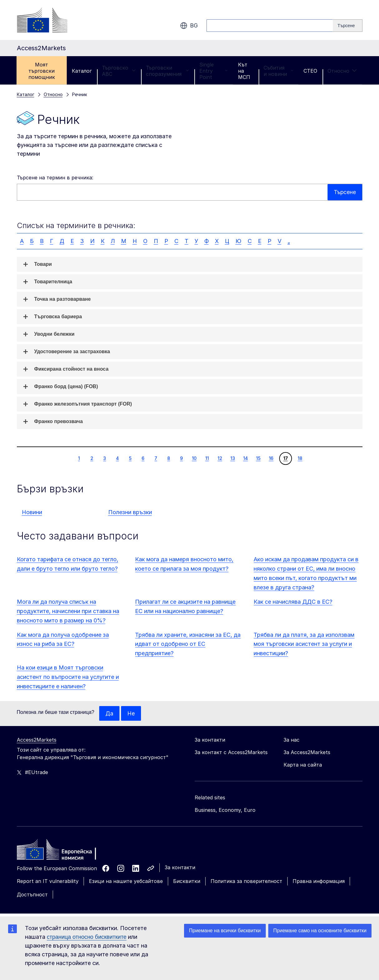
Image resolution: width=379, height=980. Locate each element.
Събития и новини (278, 71)
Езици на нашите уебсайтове (126, 881)
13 (233, 458)
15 (258, 458)
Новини (32, 512)
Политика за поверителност (246, 881)
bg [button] (189, 26)
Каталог (82, 71)
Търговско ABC (119, 71)
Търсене (345, 192)
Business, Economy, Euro (225, 810)
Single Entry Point (214, 71)
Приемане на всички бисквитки (225, 931)
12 (220, 458)
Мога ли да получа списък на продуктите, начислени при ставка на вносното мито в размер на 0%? (68, 611)
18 (300, 458)
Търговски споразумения (168, 71)
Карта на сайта (303, 765)
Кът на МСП (244, 71)
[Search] (347, 26)
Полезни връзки (130, 512)
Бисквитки (187, 881)
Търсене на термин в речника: (55, 178)
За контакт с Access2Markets (231, 753)
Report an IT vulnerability (48, 881)
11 (207, 458)
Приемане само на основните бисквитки (320, 931)
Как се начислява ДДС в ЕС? (293, 602)
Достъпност (32, 895)
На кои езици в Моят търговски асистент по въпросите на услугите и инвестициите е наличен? (68, 677)
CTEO (310, 71)
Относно (342, 71)
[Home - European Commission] (62, 851)
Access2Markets (37, 740)
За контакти (180, 868)
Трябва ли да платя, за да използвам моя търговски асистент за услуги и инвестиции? (304, 644)
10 (194, 458)
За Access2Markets (307, 753)
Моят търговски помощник (42, 71)
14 (245, 458)
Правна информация (319, 881)
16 (271, 458)
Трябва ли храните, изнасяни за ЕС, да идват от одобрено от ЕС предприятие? (188, 644)
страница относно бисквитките (87, 937)
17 (285, 458)
